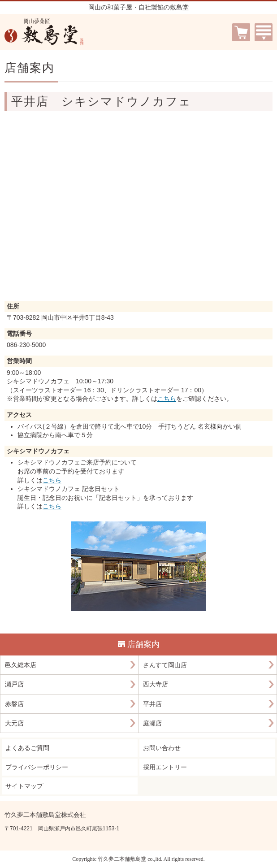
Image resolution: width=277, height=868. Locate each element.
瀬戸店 (14, 684)
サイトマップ (24, 786)
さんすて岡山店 (165, 665)
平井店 (152, 704)
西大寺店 (156, 684)
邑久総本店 (21, 665)
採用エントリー (165, 767)
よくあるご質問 (27, 748)
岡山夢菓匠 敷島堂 (44, 32)
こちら (167, 399)
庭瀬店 (152, 723)
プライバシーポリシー (37, 767)
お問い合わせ (162, 748)
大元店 (14, 723)
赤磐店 (14, 704)
